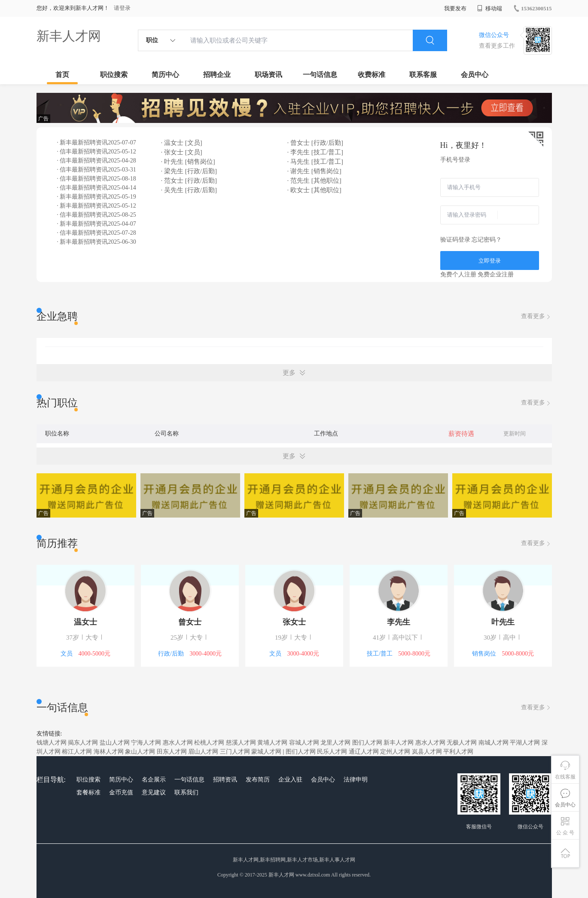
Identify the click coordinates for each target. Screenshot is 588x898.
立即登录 (490, 261)
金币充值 (121, 792)
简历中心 (165, 75)
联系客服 (423, 75)
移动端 (490, 8)
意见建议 (154, 792)
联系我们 (186, 792)
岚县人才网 (427, 752)
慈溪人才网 (241, 743)
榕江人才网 (77, 752)
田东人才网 (172, 752)
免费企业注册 (496, 274)
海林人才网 (109, 752)
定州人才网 (395, 752)
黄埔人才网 (272, 743)
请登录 (122, 8)
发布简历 (258, 780)
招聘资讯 (225, 780)
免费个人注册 (458, 274)
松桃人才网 (209, 743)
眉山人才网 (203, 752)
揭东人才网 (83, 743)
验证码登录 (455, 240)
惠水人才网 (178, 743)
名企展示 (154, 780)
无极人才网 (462, 743)
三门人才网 (235, 752)
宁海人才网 (146, 743)
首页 (62, 75)
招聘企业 (217, 75)
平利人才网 (458, 752)
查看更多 (536, 317)
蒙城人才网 (266, 752)
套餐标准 (88, 792)
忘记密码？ (487, 240)
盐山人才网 (115, 743)
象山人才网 (140, 752)
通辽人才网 (364, 752)
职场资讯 (268, 75)
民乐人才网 (332, 752)
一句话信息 (320, 75)
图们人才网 (367, 743)
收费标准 (372, 75)
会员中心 (475, 75)
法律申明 (356, 780)
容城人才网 (304, 743)
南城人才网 (494, 743)
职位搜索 (114, 75)
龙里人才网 (335, 743)
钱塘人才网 (52, 743)
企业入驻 (290, 780)
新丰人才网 (69, 36)
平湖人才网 (525, 743)
